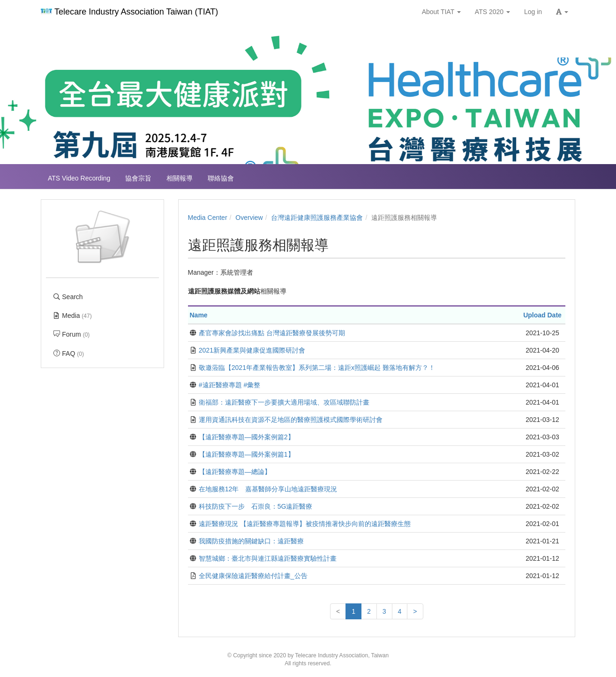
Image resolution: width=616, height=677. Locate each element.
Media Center (208, 218)
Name (199, 315)
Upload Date (542, 315)
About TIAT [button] (441, 12)
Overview (249, 218)
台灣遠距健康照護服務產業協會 (317, 218)
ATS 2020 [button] (492, 12)
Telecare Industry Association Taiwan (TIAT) (129, 12)
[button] (562, 12)
